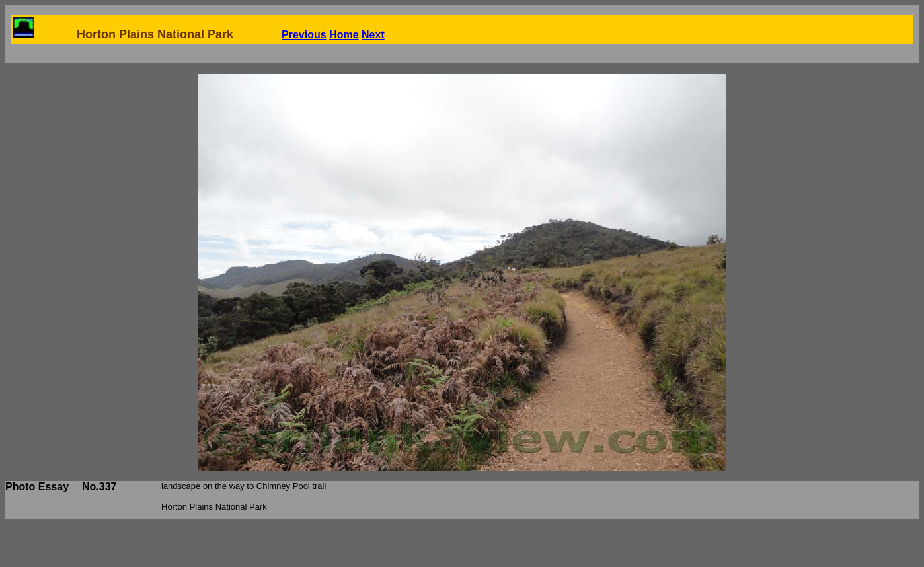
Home (344, 35)
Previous (304, 35)
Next (373, 35)
